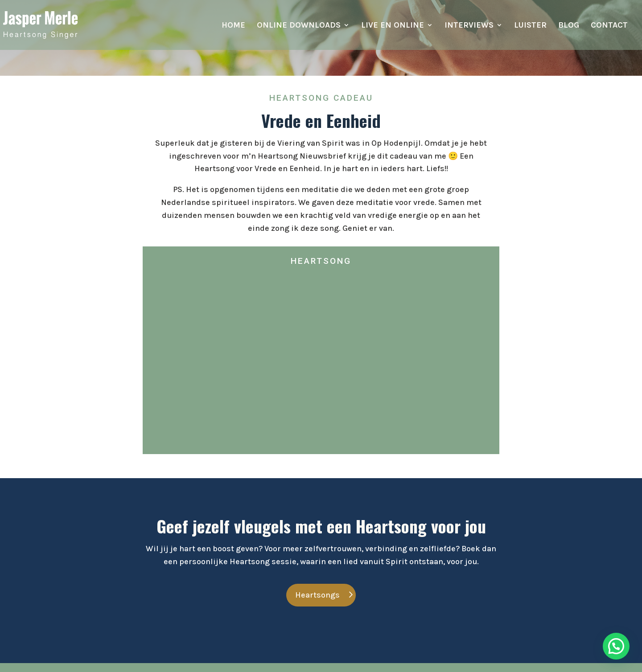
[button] (616, 646)
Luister (530, 26)
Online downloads (299, 26)
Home (233, 26)
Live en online (393, 26)
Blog (569, 26)
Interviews (469, 26)
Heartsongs (317, 595)
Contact (609, 26)
